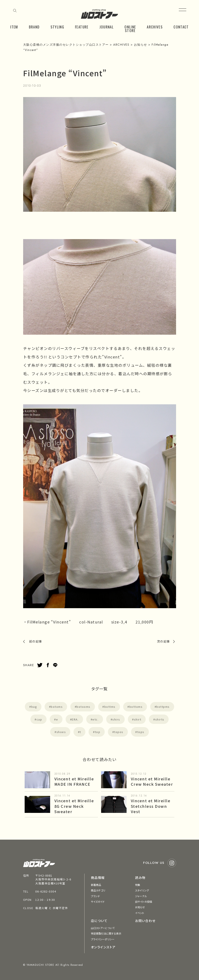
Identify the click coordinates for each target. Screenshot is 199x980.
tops (141, 732)
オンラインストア (103, 947)
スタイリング (142, 890)
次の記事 (164, 641)
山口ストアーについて (103, 928)
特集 (138, 885)
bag (34, 707)
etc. (95, 719)
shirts (160, 719)
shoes (61, 732)
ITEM (14, 27)
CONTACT (181, 27)
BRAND (34, 27)
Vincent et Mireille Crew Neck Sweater (152, 781)
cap (39, 719)
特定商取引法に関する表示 (106, 933)
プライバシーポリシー (103, 939)
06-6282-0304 (46, 891)
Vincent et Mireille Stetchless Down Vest (151, 806)
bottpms (163, 707)
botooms (83, 707)
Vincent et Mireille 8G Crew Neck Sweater (74, 806)
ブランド (95, 896)
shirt (138, 719)
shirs (116, 719)
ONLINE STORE (130, 29)
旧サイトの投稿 (144, 902)
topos (119, 732)
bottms (110, 707)
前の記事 (36, 641)
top (98, 732)
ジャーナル (141, 896)
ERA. (75, 719)
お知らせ (140, 907)
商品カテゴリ (98, 890)
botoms (57, 707)
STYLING (57, 27)
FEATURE (82, 27)
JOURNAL (107, 27)
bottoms (136, 707)
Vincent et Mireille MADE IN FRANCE (74, 781)
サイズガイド (98, 902)
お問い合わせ (145, 921)
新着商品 (96, 885)
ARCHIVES (155, 27)
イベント (140, 913)
